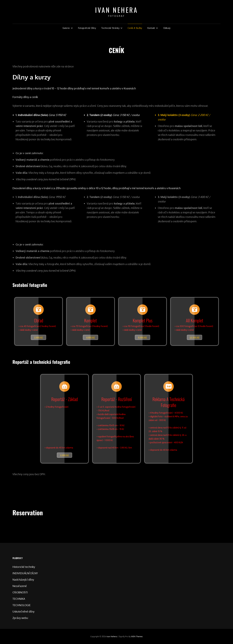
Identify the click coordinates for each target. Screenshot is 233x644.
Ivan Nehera (117, 10)
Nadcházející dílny (23, 580)
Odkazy (167, 28)
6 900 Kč (143, 337)
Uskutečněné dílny (23, 611)
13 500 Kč (195, 337)
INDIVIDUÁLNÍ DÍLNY (25, 573)
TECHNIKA (19, 599)
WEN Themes (137, 636)
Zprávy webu (20, 618)
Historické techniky (24, 567)
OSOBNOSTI (20, 592)
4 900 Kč (90, 337)
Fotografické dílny (87, 28)
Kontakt (151, 28)
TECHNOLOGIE (22, 605)
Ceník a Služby (135, 28)
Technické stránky (110, 28)
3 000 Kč (64, 455)
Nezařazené (20, 586)
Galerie (66, 28)
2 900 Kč (38, 337)
